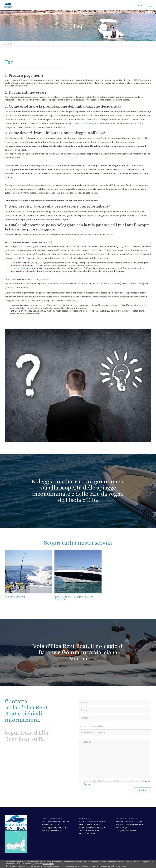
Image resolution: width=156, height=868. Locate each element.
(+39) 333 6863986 (83, 123)
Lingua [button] (140, 5)
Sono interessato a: (93, 727)
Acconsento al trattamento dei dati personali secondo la (117, 783)
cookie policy (49, 864)
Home (6, 44)
